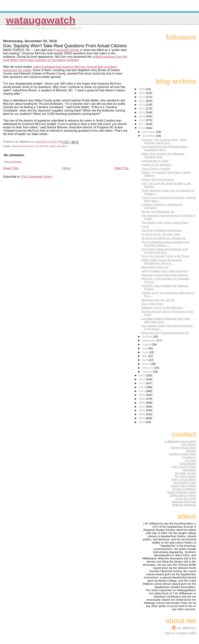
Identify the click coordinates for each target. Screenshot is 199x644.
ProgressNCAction (66, 50)
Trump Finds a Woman (156, 169)
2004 (142, 418)
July (145, 348)
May (145, 356)
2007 (142, 407)
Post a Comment (13, 162)
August (147, 344)
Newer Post (11, 168)
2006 (142, 410)
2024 (142, 97)
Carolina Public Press (182, 454)
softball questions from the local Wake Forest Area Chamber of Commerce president (65, 58)
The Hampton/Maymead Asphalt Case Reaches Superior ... (165, 244)
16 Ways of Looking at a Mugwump (163, 238)
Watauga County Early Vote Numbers (165, 275)
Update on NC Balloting (156, 165)
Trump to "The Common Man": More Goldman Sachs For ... (164, 141)
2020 (142, 112)
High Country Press (184, 467)
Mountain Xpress (185, 473)
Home (66, 168)
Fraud (145, 226)
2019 (142, 116)
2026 (142, 89)
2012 (142, 387)
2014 (142, 379)
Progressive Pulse (185, 483)
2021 (142, 108)
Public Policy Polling (183, 486)
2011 (142, 391)
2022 (142, 105)
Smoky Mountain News (182, 492)
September (149, 340)
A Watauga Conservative (180, 441)
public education (58, 146)
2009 (142, 399)
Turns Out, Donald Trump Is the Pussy (165, 256)
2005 (142, 414)
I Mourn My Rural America (158, 179)
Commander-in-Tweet (155, 161)
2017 (142, 124)
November (149, 136)
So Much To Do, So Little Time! (161, 234)
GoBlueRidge (188, 463)
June (146, 352)
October (147, 336)
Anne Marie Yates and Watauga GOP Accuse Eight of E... (165, 251)
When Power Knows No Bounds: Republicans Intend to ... (162, 261)
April (145, 360)
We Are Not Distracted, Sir (158, 212)
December (149, 132)
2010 (142, 395)
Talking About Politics (183, 495)
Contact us (189, 457)
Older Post (122, 168)
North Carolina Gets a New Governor (165, 271)
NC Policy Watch (185, 476)
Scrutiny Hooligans (184, 489)
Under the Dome (186, 498)
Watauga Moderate (184, 505)
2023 (142, 101)
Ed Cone (191, 460)
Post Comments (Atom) (37, 177)
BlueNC (191, 451)
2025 (142, 93)
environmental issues (23, 146)
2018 (142, 120)
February (148, 368)
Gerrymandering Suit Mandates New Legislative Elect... (164, 148)
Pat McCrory (42, 146)
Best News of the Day (155, 267)
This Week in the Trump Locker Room (165, 223)
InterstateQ (189, 470)
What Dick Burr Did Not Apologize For (165, 333)
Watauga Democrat (184, 502)
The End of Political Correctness (162, 230)
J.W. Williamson (186, 628)
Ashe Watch (188, 444)
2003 (142, 422)
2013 (142, 383)
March (146, 364)
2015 (142, 375)
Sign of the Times (152, 304)
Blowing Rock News (184, 448)
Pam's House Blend (184, 479)
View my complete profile (180, 633)
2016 (142, 128)
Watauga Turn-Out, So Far (158, 300)
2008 (142, 403)
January (147, 372)
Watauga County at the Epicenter (162, 308)
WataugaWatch (41, 20)
